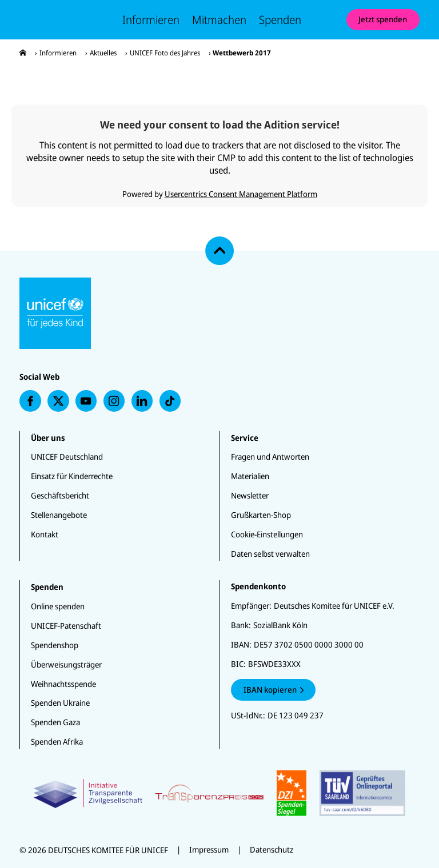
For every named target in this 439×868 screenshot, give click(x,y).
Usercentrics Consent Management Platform (241, 194)
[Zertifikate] (220, 793)
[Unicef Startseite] (63, 19)
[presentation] (23, 53)
